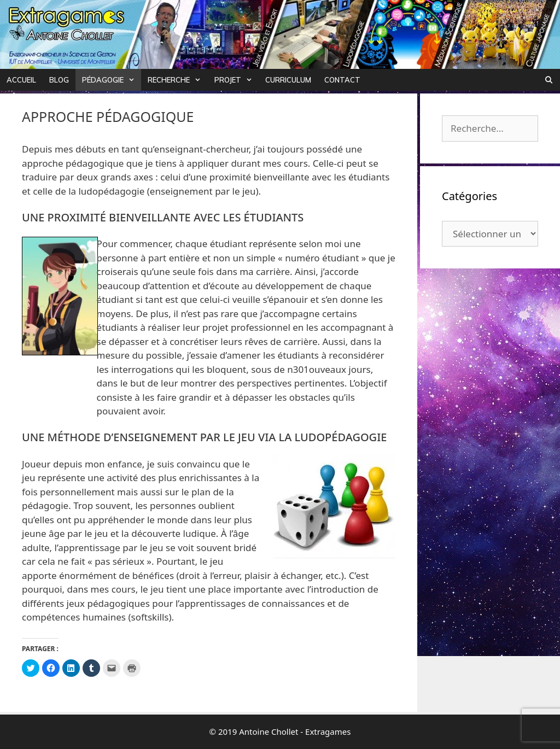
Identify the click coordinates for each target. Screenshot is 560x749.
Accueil (21, 80)
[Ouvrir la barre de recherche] (549, 80)
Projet (237, 80)
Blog (59, 80)
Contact (342, 80)
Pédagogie (112, 80)
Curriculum (288, 80)
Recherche (177, 80)
